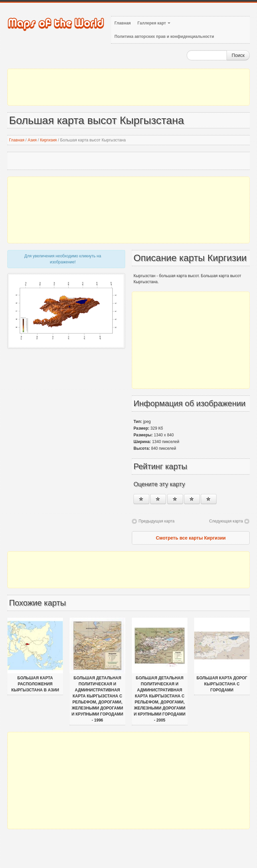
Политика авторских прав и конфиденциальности (164, 37)
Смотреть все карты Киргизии (191, 538)
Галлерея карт (154, 23)
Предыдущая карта (156, 521)
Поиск (238, 55)
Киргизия (48, 140)
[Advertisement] (128, 87)
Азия (32, 140)
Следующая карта (226, 521)
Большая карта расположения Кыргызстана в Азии (35, 684)
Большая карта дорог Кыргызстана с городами (222, 684)
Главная (123, 23)
